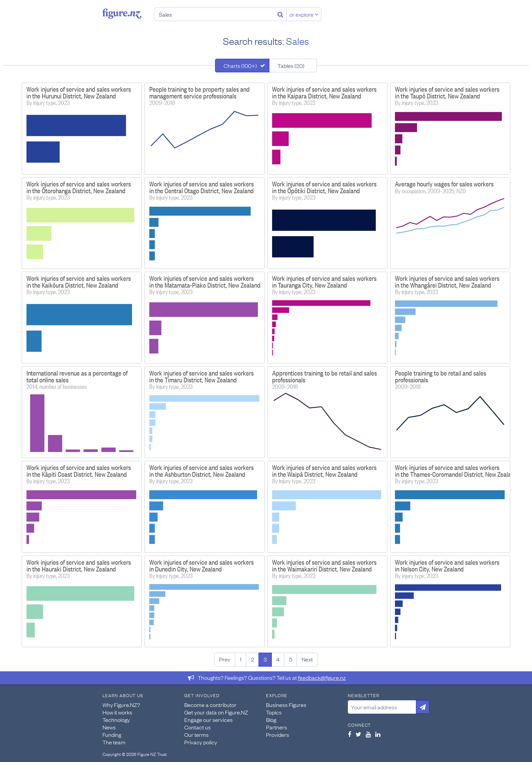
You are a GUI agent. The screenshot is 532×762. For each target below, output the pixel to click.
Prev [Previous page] (225, 659)
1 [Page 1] (241, 659)
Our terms (196, 734)
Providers (278, 734)
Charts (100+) (240, 66)
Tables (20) (291, 66)
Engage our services (208, 720)
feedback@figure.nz (322, 677)
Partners (277, 727)
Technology (116, 720)
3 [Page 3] (265, 659)
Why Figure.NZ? (121, 705)
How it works (117, 712)
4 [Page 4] (278, 659)
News (109, 727)
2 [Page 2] (253, 659)
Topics (274, 712)
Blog (271, 720)
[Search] (280, 14)
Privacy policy (201, 742)
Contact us (197, 727)
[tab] (242, 66)
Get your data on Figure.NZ (216, 712)
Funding (112, 734)
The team (114, 742)
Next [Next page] (307, 659)
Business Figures (286, 705)
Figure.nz (122, 14)
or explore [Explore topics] (304, 14)
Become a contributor (210, 705)
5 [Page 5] (291, 659)
